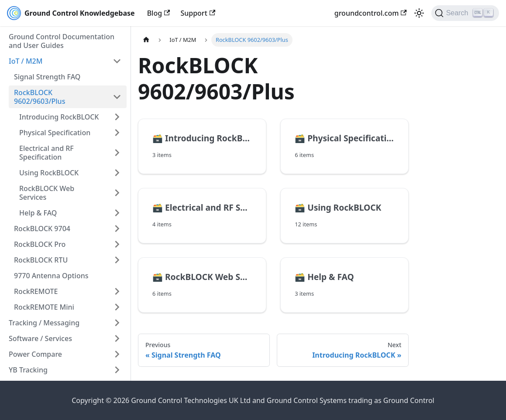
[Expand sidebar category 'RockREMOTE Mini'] (117, 307)
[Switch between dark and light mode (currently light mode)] (419, 13)
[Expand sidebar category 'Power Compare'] (117, 354)
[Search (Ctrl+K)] (465, 13)
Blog (159, 13)
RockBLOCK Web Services (47, 193)
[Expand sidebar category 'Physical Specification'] (117, 133)
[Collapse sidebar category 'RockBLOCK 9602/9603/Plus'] (117, 97)
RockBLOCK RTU (41, 260)
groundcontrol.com (371, 13)
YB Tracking (28, 370)
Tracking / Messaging (44, 323)
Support (198, 13)
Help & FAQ (38, 213)
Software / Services (40, 338)
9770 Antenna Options (51, 276)
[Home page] (146, 40)
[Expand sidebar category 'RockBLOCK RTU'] (117, 260)
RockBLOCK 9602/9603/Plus (40, 97)
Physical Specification (55, 133)
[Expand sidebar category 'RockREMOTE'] (117, 291)
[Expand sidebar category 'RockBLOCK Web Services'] (117, 193)
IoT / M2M (26, 61)
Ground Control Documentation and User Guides (62, 41)
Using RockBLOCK (49, 173)
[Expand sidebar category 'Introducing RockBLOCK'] (117, 117)
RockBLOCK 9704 (42, 229)
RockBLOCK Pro (40, 244)
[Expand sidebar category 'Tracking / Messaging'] (117, 323)
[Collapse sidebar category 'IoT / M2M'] (117, 61)
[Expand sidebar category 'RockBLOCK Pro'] (117, 244)
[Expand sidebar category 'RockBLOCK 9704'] (117, 229)
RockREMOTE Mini (44, 307)
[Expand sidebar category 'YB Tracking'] (117, 370)
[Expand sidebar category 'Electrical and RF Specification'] (117, 153)
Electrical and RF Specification (46, 153)
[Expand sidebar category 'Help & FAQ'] (117, 213)
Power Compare (35, 354)
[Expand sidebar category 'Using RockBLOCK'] (117, 173)
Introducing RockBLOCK (59, 117)
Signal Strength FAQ (47, 77)
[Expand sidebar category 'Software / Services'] (117, 338)
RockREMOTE (36, 291)
